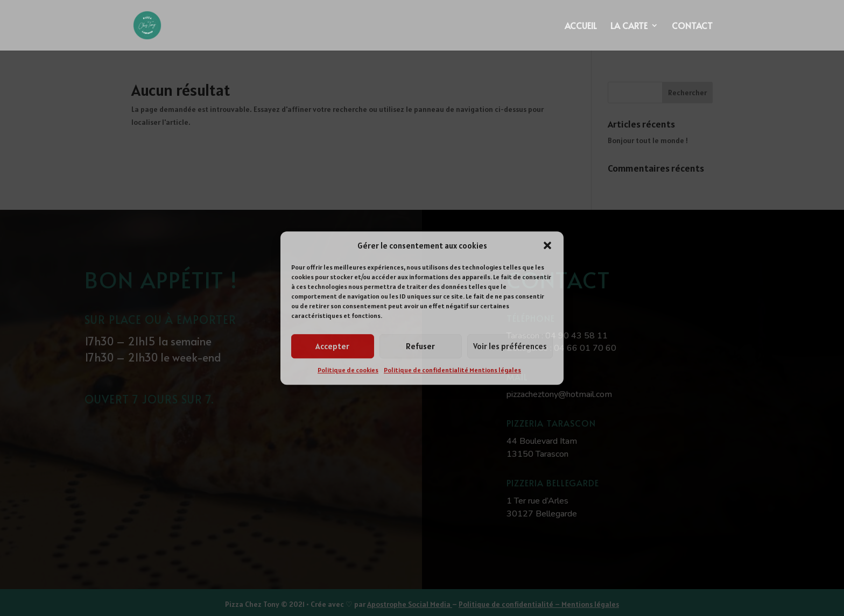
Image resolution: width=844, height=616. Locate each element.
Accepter (332, 346)
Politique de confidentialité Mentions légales (452, 370)
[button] (547, 246)
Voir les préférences (510, 346)
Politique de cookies (348, 370)
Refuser (420, 346)
